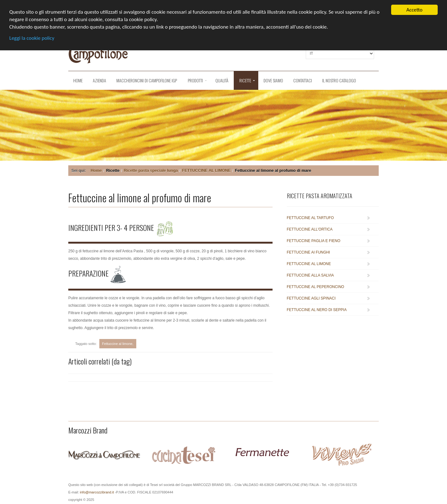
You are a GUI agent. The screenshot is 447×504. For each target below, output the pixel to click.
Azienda (99, 80)
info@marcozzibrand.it (97, 492)
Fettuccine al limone (117, 344)
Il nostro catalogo (339, 80)
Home (78, 80)
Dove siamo (273, 80)
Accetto (414, 10)
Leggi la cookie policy (32, 38)
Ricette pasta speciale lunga (151, 170)
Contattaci (303, 80)
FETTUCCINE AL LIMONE (206, 170)
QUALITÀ (222, 80)
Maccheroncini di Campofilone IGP (147, 80)
